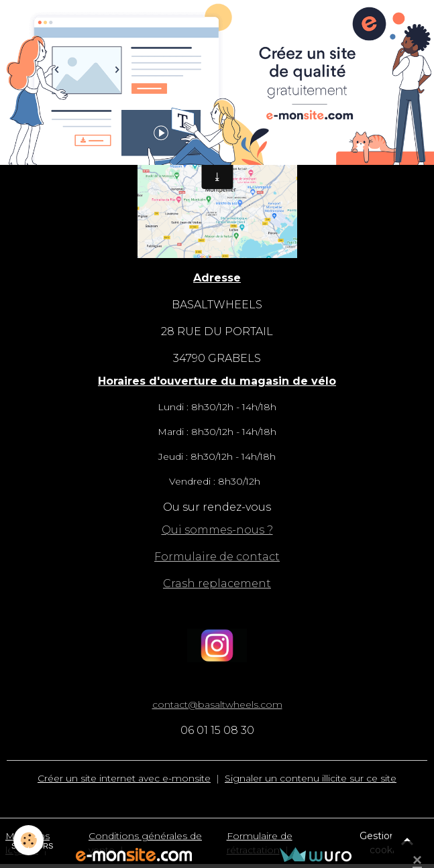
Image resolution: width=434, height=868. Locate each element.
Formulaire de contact (217, 557)
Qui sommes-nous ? (217, 530)
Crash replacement (217, 583)
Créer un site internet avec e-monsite (124, 778)
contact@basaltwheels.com (217, 704)
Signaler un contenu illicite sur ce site (311, 778)
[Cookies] (29, 840)
